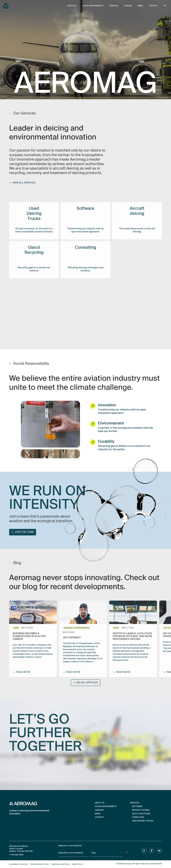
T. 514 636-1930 (16, 855)
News (140, 6)
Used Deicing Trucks (143, 821)
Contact (153, 6)
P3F (160, 864)
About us (72, 6)
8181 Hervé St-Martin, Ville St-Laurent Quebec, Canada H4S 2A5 (21, 849)
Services (114, 6)
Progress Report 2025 (40, 864)
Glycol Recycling (141, 814)
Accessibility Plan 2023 (19, 864)
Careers (128, 6)
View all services (22, 185)
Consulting (138, 817)
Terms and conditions (60, 864)
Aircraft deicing (141, 810)
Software (137, 807)
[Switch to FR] (165, 6)
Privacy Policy (77, 864)
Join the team (22, 535)
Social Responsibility (93, 6)
